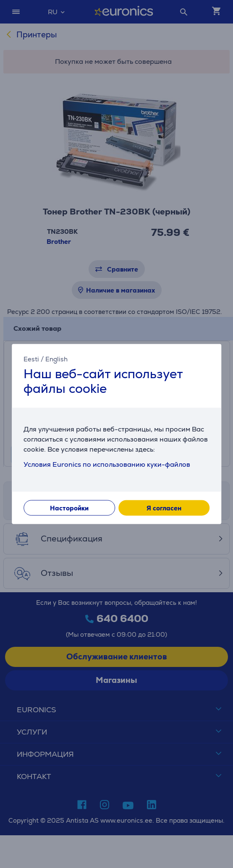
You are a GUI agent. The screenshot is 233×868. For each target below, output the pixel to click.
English (56, 359)
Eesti (31, 359)
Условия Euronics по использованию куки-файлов (107, 465)
